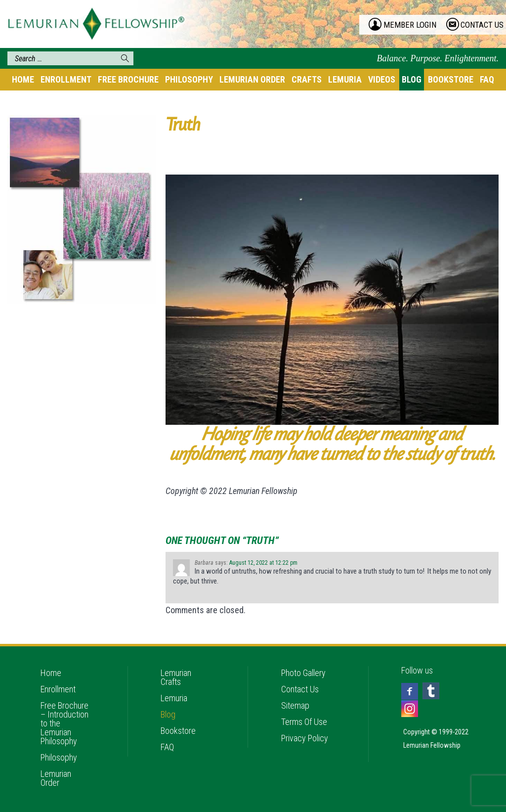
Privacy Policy (305, 738)
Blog (412, 79)
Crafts (307, 79)
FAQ (487, 79)
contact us (482, 25)
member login (410, 25)
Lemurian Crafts (176, 677)
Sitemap (295, 705)
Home (23, 79)
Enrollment (66, 79)
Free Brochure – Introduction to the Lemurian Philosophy (64, 723)
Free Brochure (128, 79)
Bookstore (451, 79)
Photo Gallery (303, 673)
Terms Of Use (304, 722)
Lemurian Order (252, 79)
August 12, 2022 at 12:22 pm (263, 563)
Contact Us (300, 689)
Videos (382, 79)
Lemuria (345, 79)
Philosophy (189, 79)
